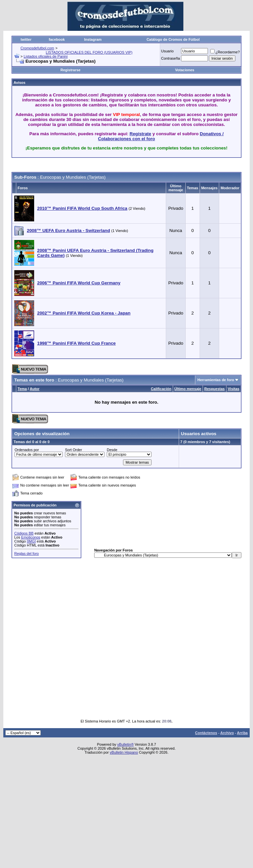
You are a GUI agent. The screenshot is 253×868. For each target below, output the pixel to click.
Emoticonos (31, 537)
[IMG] (31, 541)
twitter (26, 39)
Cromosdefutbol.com (37, 48)
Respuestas (215, 389)
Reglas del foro (27, 553)
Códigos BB (24, 533)
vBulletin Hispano (124, 752)
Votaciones (185, 70)
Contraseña (171, 58)
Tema (22, 389)
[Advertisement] (113, 638)
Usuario (167, 51)
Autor (35, 389)
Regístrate (140, 134)
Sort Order (73, 450)
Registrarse (70, 70)
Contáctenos (206, 733)
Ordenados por (27, 450)
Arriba (242, 733)
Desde (112, 450)
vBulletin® (126, 744)
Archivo (227, 733)
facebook (57, 39)
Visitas (234, 389)
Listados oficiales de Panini (46, 56)
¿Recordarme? (225, 52)
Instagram (93, 39)
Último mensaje (188, 389)
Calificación (161, 389)
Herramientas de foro (216, 380)
